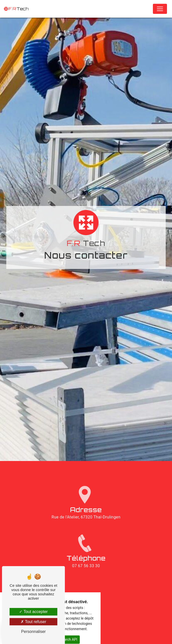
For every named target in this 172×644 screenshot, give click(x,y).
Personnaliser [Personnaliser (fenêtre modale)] (33, 632)
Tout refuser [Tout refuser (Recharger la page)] (33, 622)
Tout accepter (33, 612)
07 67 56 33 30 (86, 576)
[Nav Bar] (160, 9)
